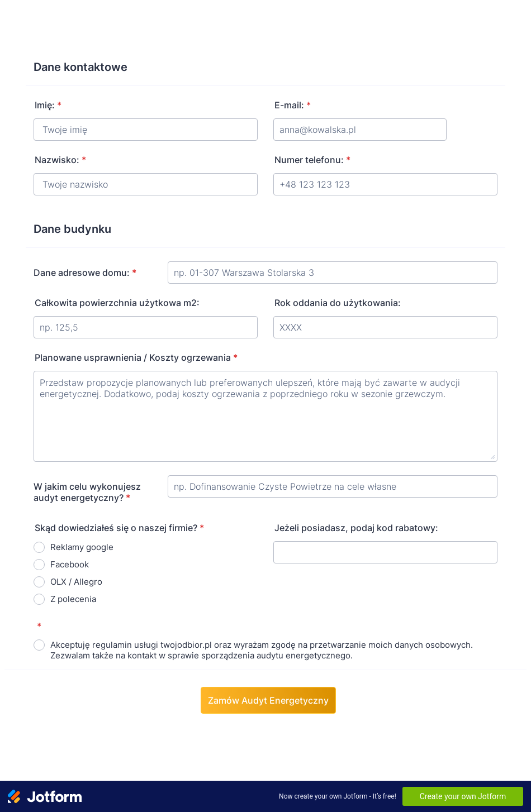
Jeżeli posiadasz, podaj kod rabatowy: (356, 528)
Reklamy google (82, 547)
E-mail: (293, 105)
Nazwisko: (60, 160)
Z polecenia (73, 599)
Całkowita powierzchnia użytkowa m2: (117, 303)
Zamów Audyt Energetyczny (268, 700)
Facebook (70, 564)
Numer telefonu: (312, 160)
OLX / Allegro (76, 582)
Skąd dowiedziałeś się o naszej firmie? (119, 528)
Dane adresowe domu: (85, 273)
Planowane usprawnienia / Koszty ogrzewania (136, 357)
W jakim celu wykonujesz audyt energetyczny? (87, 492)
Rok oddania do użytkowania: (338, 303)
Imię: (48, 105)
